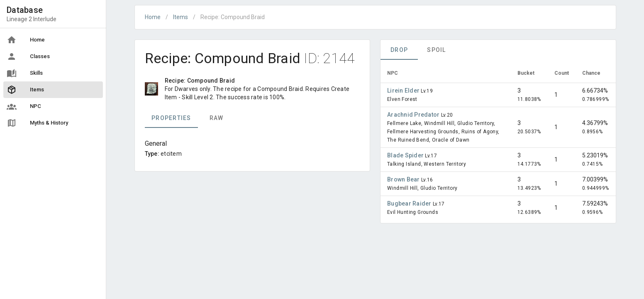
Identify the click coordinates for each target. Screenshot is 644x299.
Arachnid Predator (414, 115)
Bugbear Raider (410, 203)
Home (153, 17)
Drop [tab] (399, 50)
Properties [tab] (171, 118)
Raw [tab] (216, 118)
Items (181, 17)
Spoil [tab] (436, 50)
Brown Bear (404, 179)
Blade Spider (406, 155)
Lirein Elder (404, 91)
